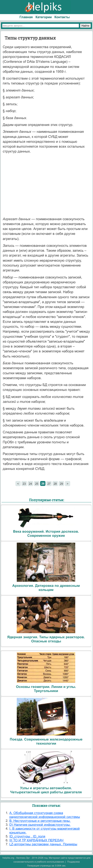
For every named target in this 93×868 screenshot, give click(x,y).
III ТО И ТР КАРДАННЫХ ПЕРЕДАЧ (36, 840)
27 (49, 484)
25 (37, 484)
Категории (44, 17)
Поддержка (74, 862)
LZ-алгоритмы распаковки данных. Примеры (43, 844)
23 (24, 484)
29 (61, 484)
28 (55, 484)
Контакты (62, 17)
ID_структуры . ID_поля (27, 836)
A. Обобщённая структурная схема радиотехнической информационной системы (45, 815)
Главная (26, 17)
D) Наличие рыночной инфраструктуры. (40, 825)
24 (30, 484)
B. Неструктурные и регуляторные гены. (40, 821)
